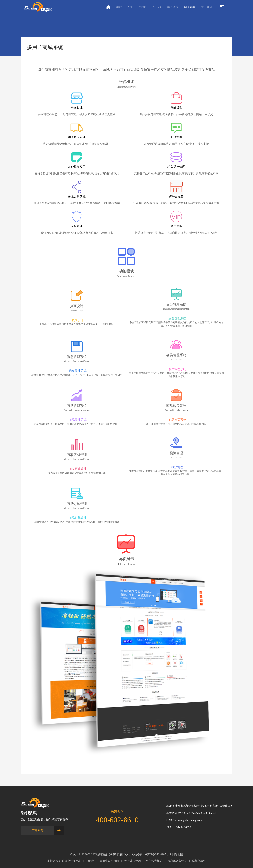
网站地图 (177, 854)
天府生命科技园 (109, 861)
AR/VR (157, 7)
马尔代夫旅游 (154, 861)
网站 (119, 7)
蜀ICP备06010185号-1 (158, 854)
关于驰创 (207, 7)
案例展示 (173, 7)
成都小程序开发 (71, 861)
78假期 (90, 861)
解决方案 (190, 7)
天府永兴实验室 (177, 861)
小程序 (143, 7)
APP (130, 7)
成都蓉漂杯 (199, 861)
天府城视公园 (132, 861)
